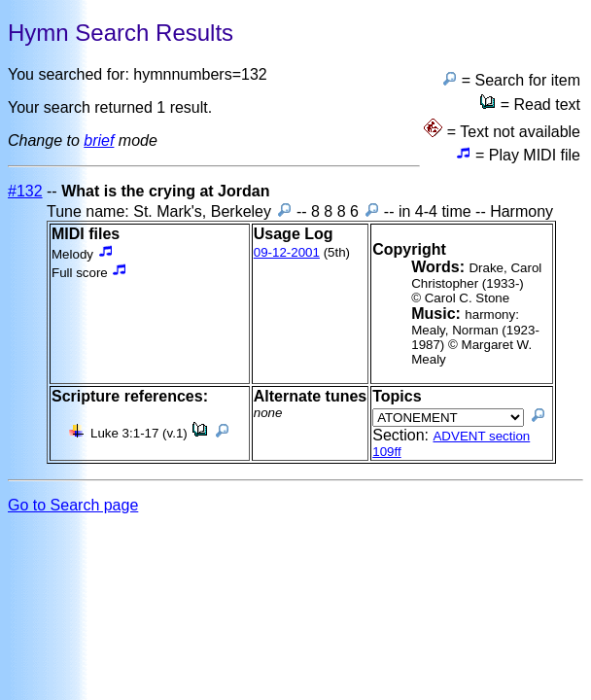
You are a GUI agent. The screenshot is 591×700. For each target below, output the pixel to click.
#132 (25, 191)
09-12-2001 (287, 252)
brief (99, 140)
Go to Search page (73, 505)
